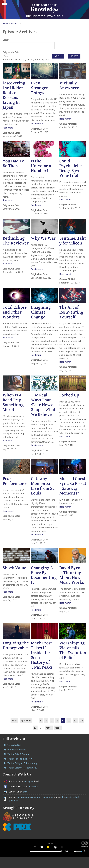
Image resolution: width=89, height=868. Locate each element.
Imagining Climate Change (41, 312)
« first (14, 721)
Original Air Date (11, 52)
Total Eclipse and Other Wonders (15, 312)
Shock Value (14, 568)
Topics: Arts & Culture (18, 754)
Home (6, 24)
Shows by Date (15, 745)
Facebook (34, 786)
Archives (15, 24)
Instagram (29, 781)
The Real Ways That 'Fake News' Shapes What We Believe (43, 405)
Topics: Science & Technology (22, 768)
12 (81, 721)
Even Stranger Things (39, 88)
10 (69, 721)
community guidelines (42, 797)
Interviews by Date (17, 750)
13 (35, 728)
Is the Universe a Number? (41, 166)
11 (75, 721)
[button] (35, 847)
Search (6, 40)
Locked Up (69, 395)
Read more (8, 128)
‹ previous (26, 721)
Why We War (43, 238)
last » (58, 728)
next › (49, 728)
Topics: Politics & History (20, 759)
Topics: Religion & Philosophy (22, 763)
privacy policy (24, 797)
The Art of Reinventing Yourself (71, 312)
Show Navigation (4, 4)
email (25, 792)
